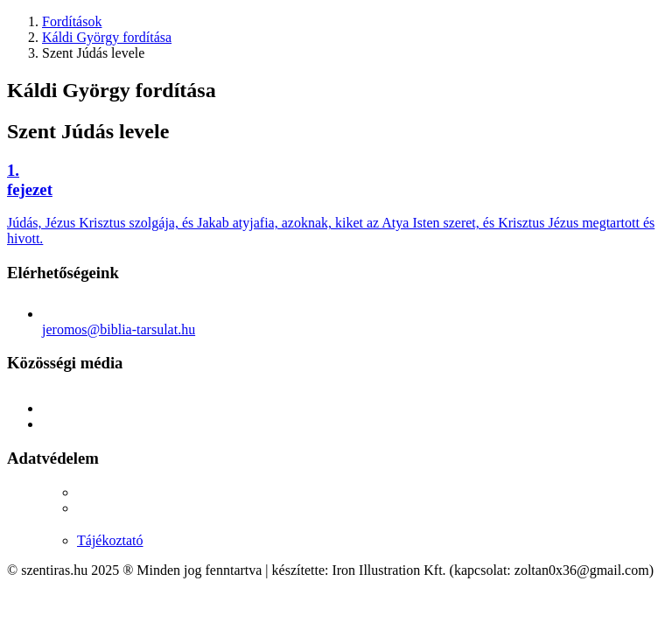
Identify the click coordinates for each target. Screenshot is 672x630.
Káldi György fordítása (107, 37)
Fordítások (72, 21)
